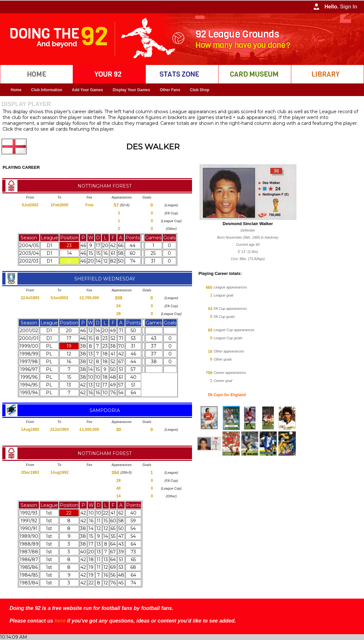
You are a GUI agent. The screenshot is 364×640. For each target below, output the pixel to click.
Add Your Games (87, 90)
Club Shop (200, 90)
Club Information (47, 90)
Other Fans (170, 90)
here (60, 621)
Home (16, 90)
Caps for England (230, 395)
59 (210, 395)
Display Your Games (132, 90)
